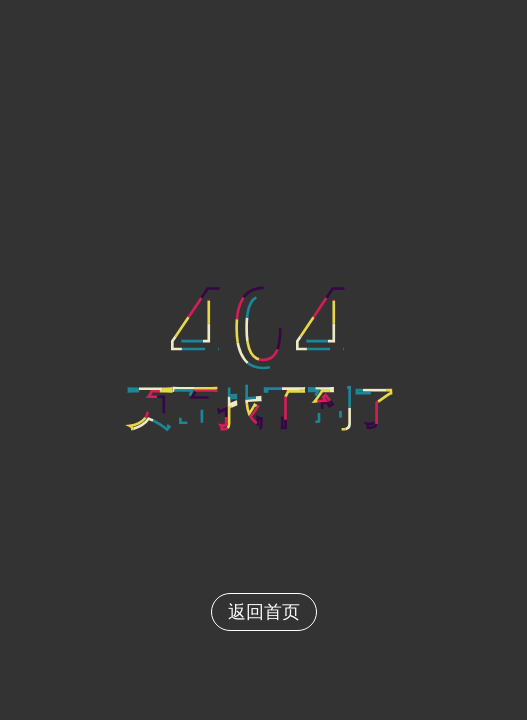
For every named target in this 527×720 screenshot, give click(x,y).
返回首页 (264, 612)
